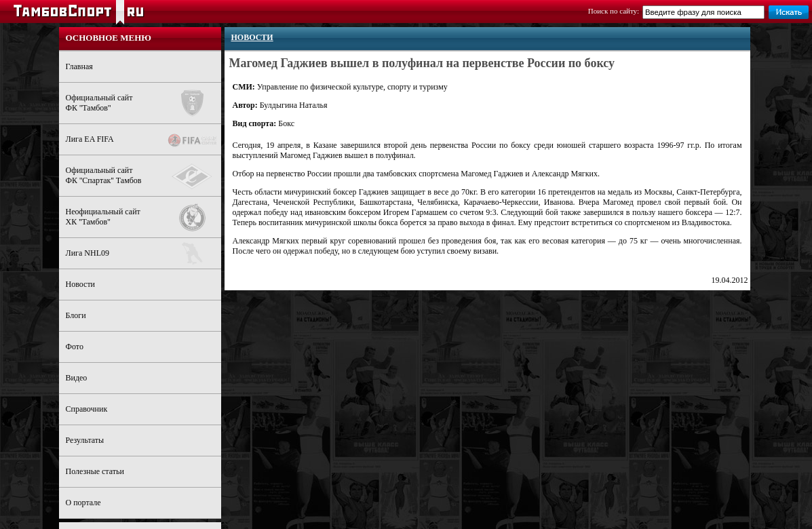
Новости (81, 284)
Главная (79, 66)
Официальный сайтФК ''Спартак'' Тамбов (143, 176)
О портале (83, 503)
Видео (77, 378)
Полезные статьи (95, 471)
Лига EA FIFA (143, 140)
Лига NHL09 (143, 253)
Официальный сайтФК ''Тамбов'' (143, 103)
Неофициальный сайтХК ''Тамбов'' (143, 217)
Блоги (76, 315)
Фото (75, 347)
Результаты (85, 440)
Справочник (87, 409)
